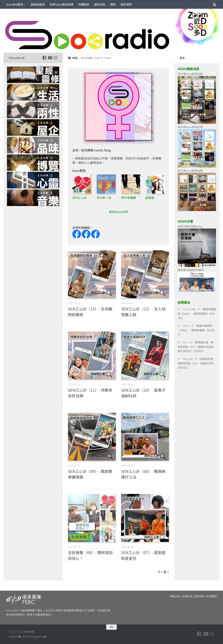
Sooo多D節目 (15, 4)
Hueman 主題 (39, 637)
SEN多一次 (104, 198)
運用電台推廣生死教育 (191, 270)
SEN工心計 (80, 198)
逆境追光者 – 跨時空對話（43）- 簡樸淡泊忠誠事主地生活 (196, 347)
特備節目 (84, 4)
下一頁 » (163, 572)
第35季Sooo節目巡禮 (190, 171)
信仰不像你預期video (190, 226)
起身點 (150, 198)
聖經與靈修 (38, 4)
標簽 (113, 4)
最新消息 (100, 4)
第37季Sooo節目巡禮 (190, 74)
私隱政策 (187, 596)
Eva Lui (188, 359)
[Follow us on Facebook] (44, 58)
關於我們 (126, 4)
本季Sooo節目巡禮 (61, 4)
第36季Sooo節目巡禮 (190, 127)
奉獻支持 (175, 596)
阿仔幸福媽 (128, 198)
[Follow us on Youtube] (50, 58)
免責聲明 (212, 596)
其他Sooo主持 (118, 212)
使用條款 (199, 596)
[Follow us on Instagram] (55, 58)
